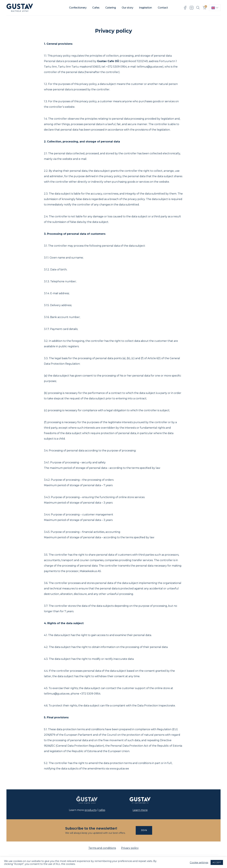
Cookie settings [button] (199, 863)
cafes (102, 810)
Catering (111, 8)
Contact (163, 8)
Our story (128, 8)
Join (144, 830)
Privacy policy (130, 848)
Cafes (96, 8)
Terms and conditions (102, 848)
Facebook (185, 8)
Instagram (192, 8)
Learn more (140, 810)
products (90, 810)
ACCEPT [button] (217, 862)
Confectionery (78, 8)
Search (198, 8)
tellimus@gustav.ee (150, 67)
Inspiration (145, 8)
